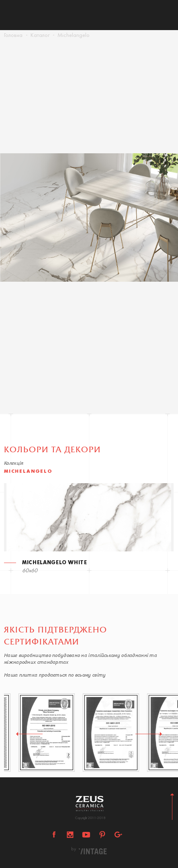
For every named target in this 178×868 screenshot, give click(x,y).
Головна (13, 36)
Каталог (40, 36)
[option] (89, 218)
